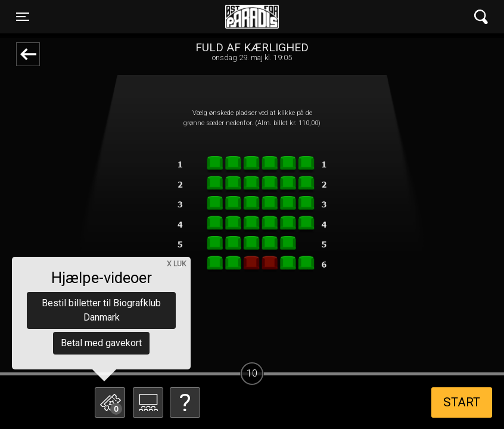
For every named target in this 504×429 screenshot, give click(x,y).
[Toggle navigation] (23, 17)
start (462, 402)
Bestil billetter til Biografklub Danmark (101, 310)
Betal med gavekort (101, 343)
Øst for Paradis (252, 17)
